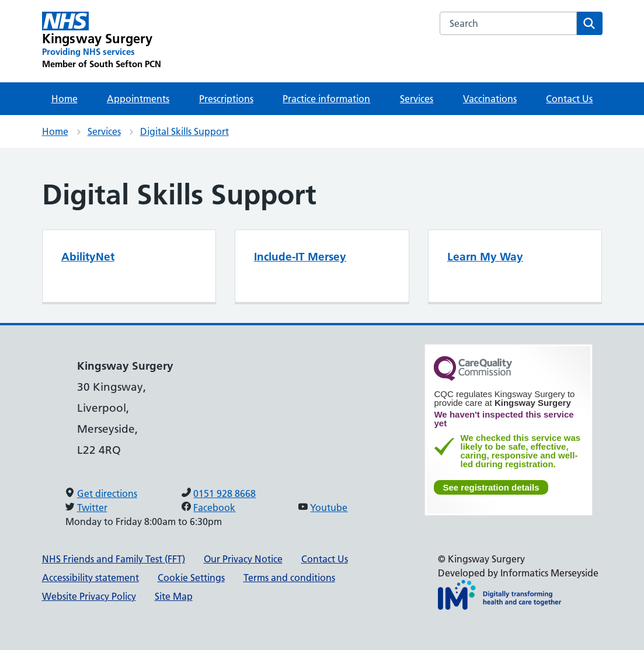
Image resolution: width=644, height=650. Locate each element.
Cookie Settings (191, 578)
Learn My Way (485, 257)
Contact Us (569, 99)
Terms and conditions (289, 578)
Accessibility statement (90, 578)
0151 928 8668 (224, 493)
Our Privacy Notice (243, 559)
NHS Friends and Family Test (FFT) (114, 559)
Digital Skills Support (185, 131)
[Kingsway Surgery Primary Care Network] (102, 41)
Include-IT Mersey (300, 257)
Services (417, 99)
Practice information (326, 99)
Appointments (138, 99)
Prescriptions (226, 99)
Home (65, 99)
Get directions (107, 493)
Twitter (92, 508)
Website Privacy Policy (89, 596)
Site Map (174, 596)
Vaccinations (490, 99)
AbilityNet (88, 257)
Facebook (214, 508)
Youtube (329, 508)
